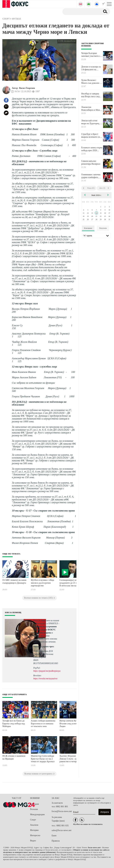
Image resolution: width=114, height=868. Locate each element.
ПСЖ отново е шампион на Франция (14, 757)
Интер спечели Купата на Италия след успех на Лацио (71, 724)
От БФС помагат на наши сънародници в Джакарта (14, 581)
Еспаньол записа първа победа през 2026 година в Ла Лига (92, 149)
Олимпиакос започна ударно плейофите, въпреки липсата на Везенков (91, 176)
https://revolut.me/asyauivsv (45, 679)
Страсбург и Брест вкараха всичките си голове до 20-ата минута (90, 136)
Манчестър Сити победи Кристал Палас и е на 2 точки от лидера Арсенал (43, 759)
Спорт (33, 820)
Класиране (88, 228)
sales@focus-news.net (62, 830)
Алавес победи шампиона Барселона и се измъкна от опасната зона (43, 724)
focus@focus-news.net (62, 811)
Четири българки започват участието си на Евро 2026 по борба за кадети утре (91, 55)
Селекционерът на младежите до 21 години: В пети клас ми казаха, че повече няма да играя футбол (71, 583)
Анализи (34, 825)
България (34, 804)
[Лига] (96, 236)
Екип (54, 836)
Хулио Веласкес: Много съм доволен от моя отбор (91, 82)
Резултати (103, 228)
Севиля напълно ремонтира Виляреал (91, 162)
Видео (33, 841)
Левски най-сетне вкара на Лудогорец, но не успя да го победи (92, 122)
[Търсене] (81, 11)
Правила (56, 841)
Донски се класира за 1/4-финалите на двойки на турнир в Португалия (91, 68)
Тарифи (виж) (58, 821)
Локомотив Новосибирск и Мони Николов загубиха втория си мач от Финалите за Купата (91, 109)
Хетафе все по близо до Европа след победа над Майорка (14, 724)
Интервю (34, 830)
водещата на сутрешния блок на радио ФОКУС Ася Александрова (45, 630)
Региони (34, 809)
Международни (37, 814)
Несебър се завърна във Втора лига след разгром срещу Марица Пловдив (92, 95)
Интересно (35, 835)
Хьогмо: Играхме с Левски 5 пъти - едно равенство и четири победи (69, 759)
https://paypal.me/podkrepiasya (47, 671)
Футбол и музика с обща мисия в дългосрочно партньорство (42, 583)
